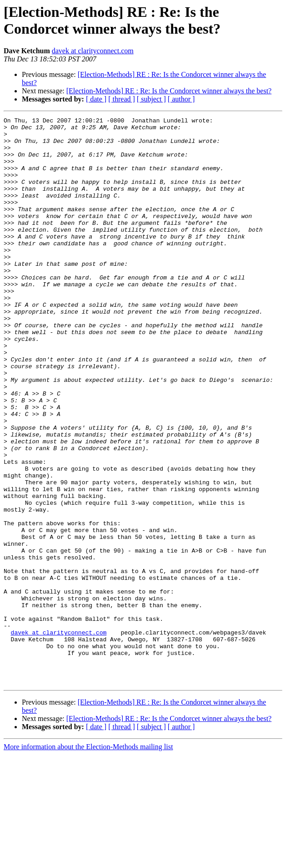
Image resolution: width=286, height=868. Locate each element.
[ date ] (96, 99)
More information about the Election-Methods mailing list (88, 860)
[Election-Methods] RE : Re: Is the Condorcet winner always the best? (169, 91)
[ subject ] (151, 99)
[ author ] (181, 99)
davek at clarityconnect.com (93, 51)
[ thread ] (122, 99)
